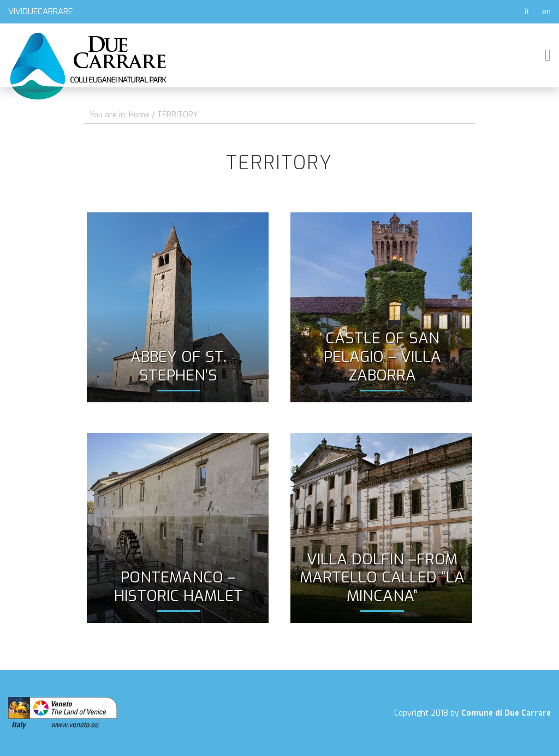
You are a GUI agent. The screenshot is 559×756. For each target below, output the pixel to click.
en (546, 11)
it (527, 11)
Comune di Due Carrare (506, 713)
